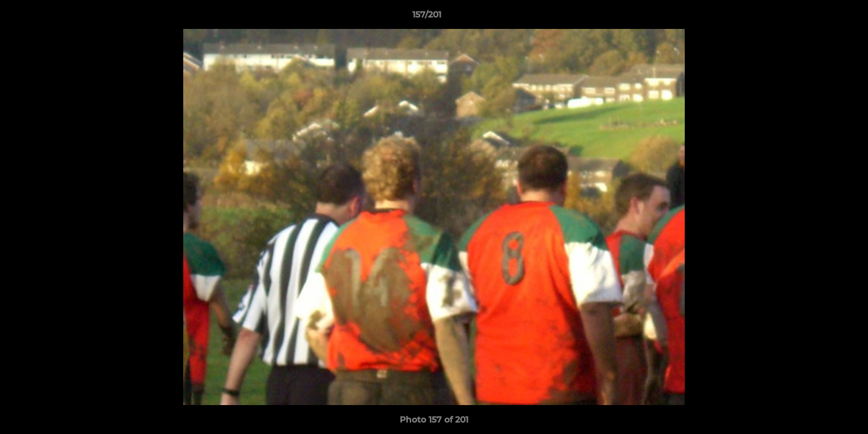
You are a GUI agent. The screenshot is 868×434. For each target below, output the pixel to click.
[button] (817, 17)
